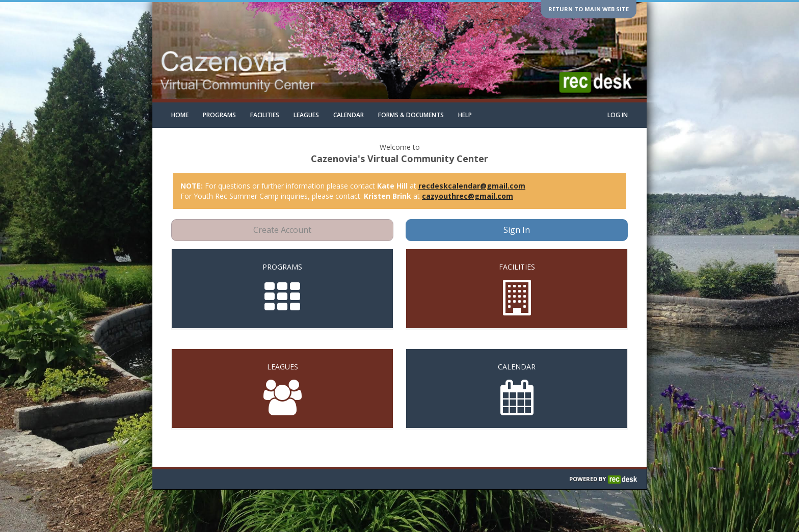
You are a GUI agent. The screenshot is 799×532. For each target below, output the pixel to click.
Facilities (265, 115)
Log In (618, 115)
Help (465, 115)
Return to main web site (589, 9)
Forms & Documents (411, 115)
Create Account (283, 230)
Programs (219, 115)
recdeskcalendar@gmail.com (472, 186)
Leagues (306, 115)
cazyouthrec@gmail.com (468, 196)
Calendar (349, 115)
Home (180, 115)
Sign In (517, 230)
